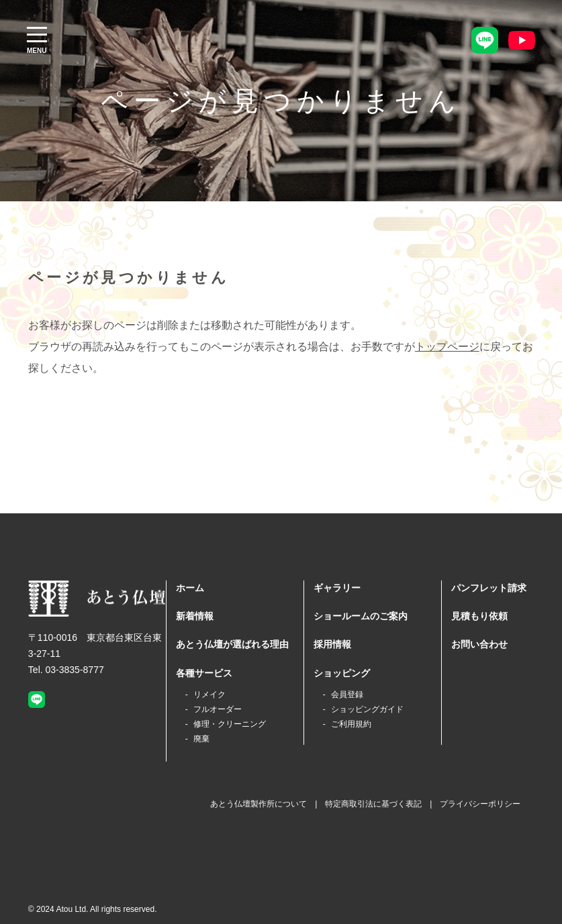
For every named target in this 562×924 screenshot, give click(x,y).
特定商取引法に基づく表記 (373, 804)
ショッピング (342, 673)
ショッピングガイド (367, 709)
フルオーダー (218, 709)
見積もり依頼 (479, 616)
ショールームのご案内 (361, 616)
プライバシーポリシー (480, 804)
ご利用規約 (351, 724)
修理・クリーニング (230, 724)
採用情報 (332, 644)
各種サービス (204, 673)
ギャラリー (337, 588)
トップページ (447, 347)
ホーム (190, 588)
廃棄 (201, 739)
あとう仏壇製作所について (259, 804)
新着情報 (195, 616)
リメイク (209, 695)
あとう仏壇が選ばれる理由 (232, 644)
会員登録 (347, 695)
